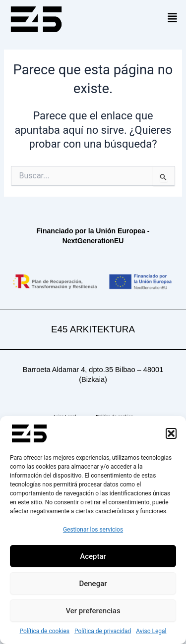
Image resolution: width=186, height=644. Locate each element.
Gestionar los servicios (93, 530)
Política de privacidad (103, 631)
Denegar (93, 584)
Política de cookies (45, 631)
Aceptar (93, 556)
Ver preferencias (93, 611)
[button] (171, 433)
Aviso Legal (151, 631)
